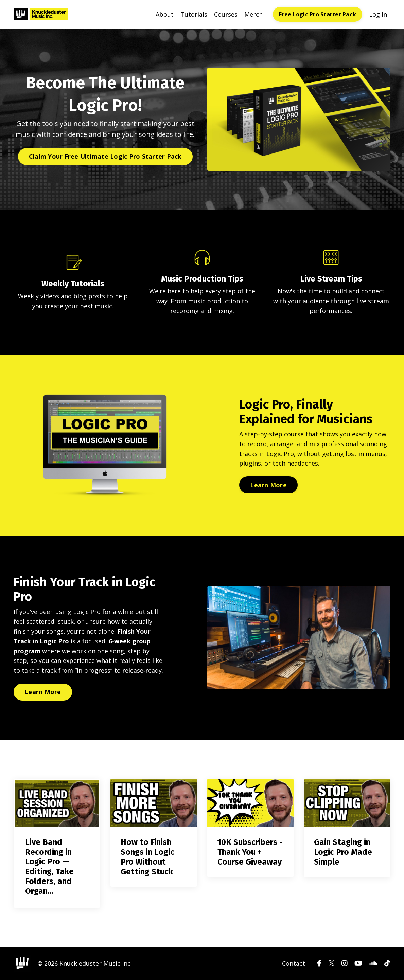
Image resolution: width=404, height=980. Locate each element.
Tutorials (194, 14)
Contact (294, 963)
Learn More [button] (268, 485)
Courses (226, 14)
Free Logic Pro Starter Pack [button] (318, 14)
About (165, 14)
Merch (253, 14)
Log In (378, 14)
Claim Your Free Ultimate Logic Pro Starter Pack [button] (105, 156)
